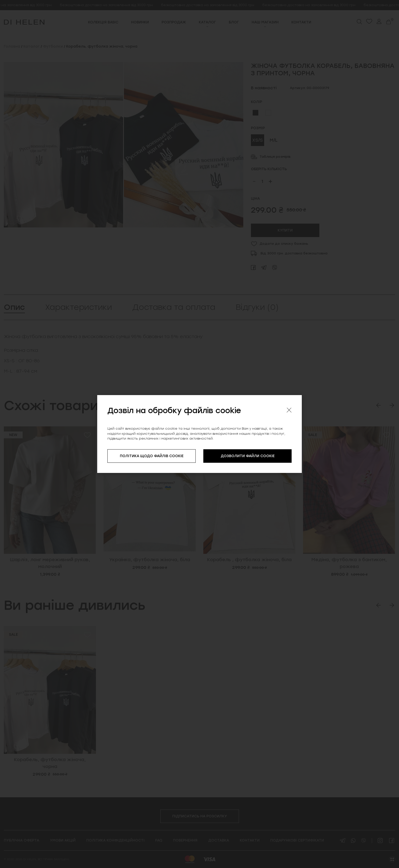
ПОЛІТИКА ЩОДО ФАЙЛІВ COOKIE (152, 456)
